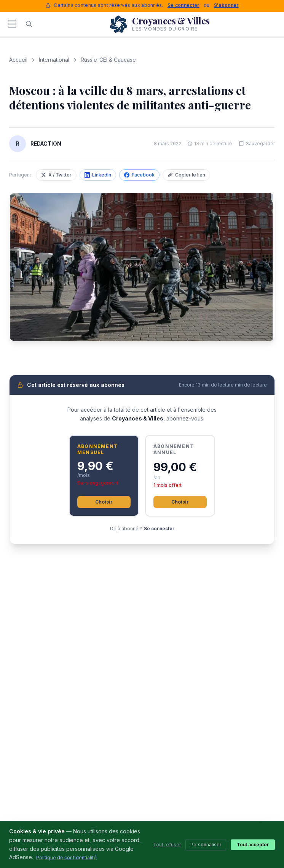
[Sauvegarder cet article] (257, 144)
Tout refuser (167, 845)
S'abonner (226, 5)
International (54, 60)
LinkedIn (98, 175)
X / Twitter (56, 175)
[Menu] (12, 24)
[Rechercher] (29, 24)
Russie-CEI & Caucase (108, 60)
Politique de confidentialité (66, 858)
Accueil (18, 60)
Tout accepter (253, 845)
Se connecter (183, 5)
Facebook (139, 175)
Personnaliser (206, 845)
